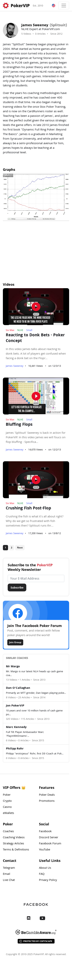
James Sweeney (15, 366)
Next (20, 548)
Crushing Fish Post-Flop (28, 509)
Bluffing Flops (19, 425)
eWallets (8, 813)
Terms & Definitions (16, 850)
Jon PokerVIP (15, 706)
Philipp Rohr (15, 749)
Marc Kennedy (16, 727)
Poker (7, 795)
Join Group (15, 642)
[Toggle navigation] (64, 6)
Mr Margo (13, 667)
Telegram (9, 868)
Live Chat (9, 880)
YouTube (45, 850)
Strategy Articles (13, 844)
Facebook (45, 832)
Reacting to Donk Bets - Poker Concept (35, 338)
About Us (45, 868)
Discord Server (49, 838)
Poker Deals (47, 795)
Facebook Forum (50, 844)
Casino (7, 807)
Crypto (7, 801)
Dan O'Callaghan (18, 688)
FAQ (42, 874)
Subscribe (17, 587)
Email (7, 874)
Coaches (8, 832)
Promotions (47, 801)
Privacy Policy (48, 880)
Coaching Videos (14, 838)
